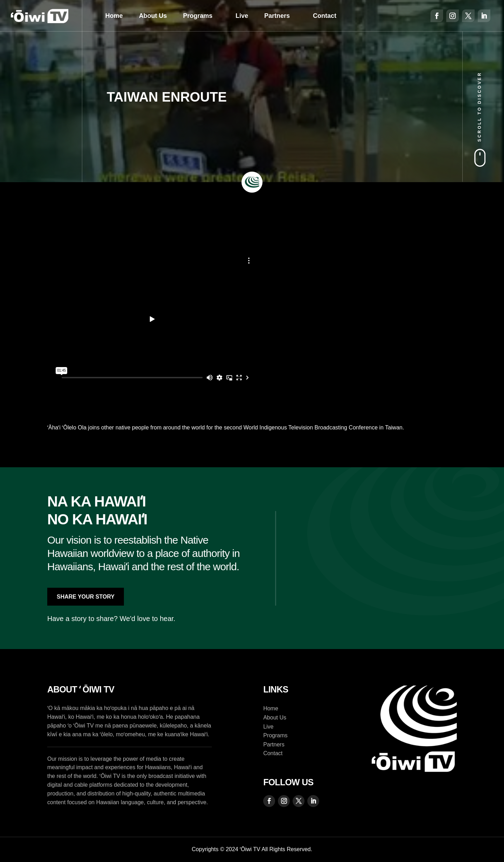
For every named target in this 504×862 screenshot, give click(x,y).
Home (114, 16)
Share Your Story (86, 597)
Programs (198, 16)
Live (242, 16)
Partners (277, 16)
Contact (325, 16)
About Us (153, 16)
